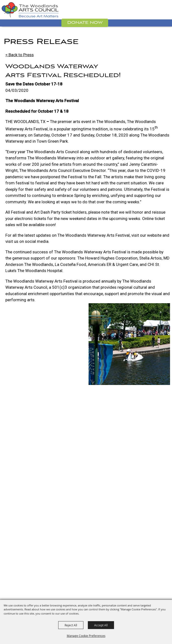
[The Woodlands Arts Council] (30, 10)
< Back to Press (20, 55)
